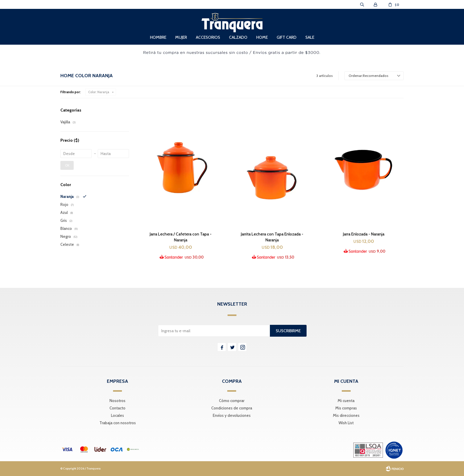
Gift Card (287, 37)
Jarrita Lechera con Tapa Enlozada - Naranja (272, 237)
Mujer (181, 37)
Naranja (99, 92)
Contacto (117, 408)
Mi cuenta (346, 401)
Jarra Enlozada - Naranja (364, 234)
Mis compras (346, 408)
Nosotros (117, 401)
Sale (310, 37)
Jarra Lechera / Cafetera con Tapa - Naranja (181, 237)
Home (262, 37)
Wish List (346, 423)
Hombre (158, 37)
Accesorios (208, 37)
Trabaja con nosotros (118, 423)
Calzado (238, 37)
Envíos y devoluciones (232, 415)
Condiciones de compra (232, 408)
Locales (117, 415)
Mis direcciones (346, 415)
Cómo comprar (232, 401)
